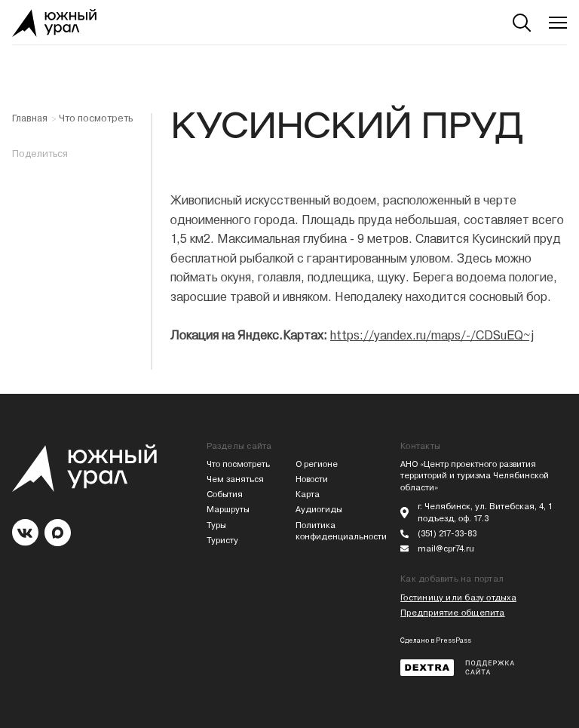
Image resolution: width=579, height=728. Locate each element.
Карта (308, 495)
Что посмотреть (96, 118)
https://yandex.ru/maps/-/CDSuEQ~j (432, 335)
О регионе (317, 464)
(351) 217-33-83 (447, 534)
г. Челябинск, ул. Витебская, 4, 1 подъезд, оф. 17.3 (485, 513)
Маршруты (228, 510)
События (225, 495)
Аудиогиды (319, 510)
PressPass (453, 640)
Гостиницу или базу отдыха (458, 598)
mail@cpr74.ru (446, 549)
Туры (216, 525)
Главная (30, 118)
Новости (312, 479)
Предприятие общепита (452, 613)
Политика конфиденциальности (334, 531)
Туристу (222, 541)
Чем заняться (235, 479)
